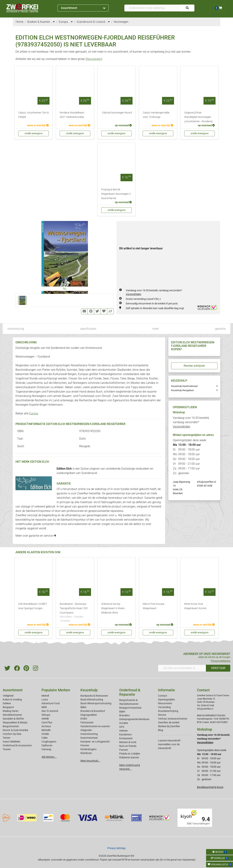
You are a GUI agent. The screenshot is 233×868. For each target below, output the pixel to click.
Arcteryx (46, 726)
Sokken (7, 703)
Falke (45, 738)
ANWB (45, 719)
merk (156, 329)
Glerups (46, 715)
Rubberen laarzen (129, 757)
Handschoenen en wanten (95, 726)
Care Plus (47, 722)
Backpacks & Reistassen (94, 696)
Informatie (166, 690)
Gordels (124, 723)
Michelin (46, 730)
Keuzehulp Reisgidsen (182, 390)
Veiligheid (8, 696)
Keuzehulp (89, 690)
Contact (163, 696)
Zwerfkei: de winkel (169, 722)
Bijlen (83, 707)
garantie (220, 329)
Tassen (7, 749)
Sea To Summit (50, 711)
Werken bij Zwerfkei (169, 726)
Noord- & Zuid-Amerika (15, 730)
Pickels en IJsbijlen (130, 754)
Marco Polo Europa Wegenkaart (154, 606)
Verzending (164, 707)
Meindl (45, 696)
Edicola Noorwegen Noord (117, 113)
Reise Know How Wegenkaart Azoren (195, 606)
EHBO (84, 719)
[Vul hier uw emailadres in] (182, 668)
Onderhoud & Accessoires (17, 745)
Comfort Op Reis (12, 734)
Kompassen (126, 738)
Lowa (45, 700)
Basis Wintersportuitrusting (96, 703)
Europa (34, 413)
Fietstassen (87, 722)
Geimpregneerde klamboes (134, 719)
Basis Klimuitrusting (92, 700)
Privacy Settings (116, 848)
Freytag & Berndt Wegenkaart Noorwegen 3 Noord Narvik (116, 194)
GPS (122, 727)
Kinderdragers (88, 749)
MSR (44, 707)
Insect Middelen (12, 742)
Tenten (7, 738)
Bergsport (8, 707)
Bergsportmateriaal (130, 708)
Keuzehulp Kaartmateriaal (184, 386)
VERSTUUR (218, 668)
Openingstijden (166, 700)
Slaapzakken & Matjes (15, 722)
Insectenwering (89, 734)
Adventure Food (51, 703)
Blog (161, 730)
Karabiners (125, 734)
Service (162, 715)
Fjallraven (47, 745)
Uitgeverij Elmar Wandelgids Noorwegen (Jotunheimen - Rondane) (199, 117)
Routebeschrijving (168, 711)
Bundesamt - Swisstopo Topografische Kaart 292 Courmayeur (75, 613)
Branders (124, 715)
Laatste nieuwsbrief (169, 740)
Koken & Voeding (12, 700)
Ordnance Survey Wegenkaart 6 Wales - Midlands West (113, 608)
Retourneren (165, 703)
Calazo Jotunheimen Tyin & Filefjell (33, 115)
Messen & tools (128, 742)
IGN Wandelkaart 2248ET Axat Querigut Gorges (33, 606)
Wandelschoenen (12, 715)
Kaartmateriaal (89, 738)
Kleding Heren (11, 711)
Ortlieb (45, 734)
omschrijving (16, 329)
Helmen (124, 731)
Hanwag (46, 749)
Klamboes (86, 753)
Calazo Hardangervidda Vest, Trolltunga (156, 115)
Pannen (124, 750)
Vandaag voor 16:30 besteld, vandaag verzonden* (191, 422)
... (53, 22)
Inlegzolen (86, 730)
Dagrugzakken (89, 715)
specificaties (88, 329)
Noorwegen (94, 59)
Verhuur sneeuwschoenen (173, 719)
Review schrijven (194, 366)
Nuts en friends (128, 746)
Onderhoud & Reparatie (130, 692)
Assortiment (83, 8)
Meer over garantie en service (36, 536)
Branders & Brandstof (93, 711)
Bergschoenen (11, 726)
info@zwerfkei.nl (206, 482)
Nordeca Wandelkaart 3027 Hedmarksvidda (72, 115)
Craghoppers (49, 742)
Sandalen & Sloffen (13, 719)
